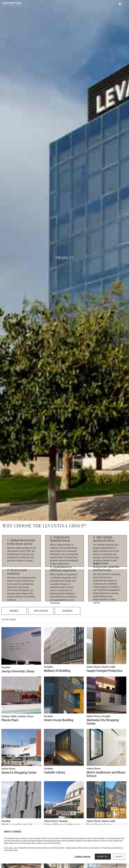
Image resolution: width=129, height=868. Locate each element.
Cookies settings (83, 857)
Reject (119, 857)
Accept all (103, 857)
